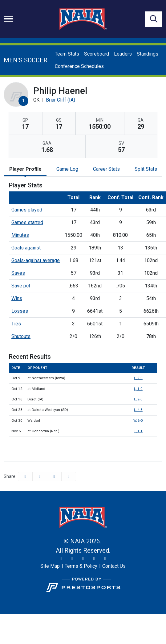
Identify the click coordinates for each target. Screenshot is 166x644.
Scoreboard (97, 54)
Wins (17, 298)
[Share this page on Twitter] (40, 477)
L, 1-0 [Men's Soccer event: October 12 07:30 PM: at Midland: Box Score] (138, 389)
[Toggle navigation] (8, 19)
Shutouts (21, 336)
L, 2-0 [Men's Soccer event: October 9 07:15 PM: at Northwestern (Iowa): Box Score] (138, 378)
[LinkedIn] (105, 559)
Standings (148, 54)
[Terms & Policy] (81, 566)
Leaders (123, 54)
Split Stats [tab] (146, 169)
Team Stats (67, 54)
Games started (27, 222)
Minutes (20, 235)
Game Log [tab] (67, 169)
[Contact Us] (114, 566)
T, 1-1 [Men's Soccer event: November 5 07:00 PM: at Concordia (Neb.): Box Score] (138, 431)
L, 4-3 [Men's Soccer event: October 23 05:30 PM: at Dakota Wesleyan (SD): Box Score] (138, 410)
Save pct (21, 286)
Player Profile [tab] (25, 169)
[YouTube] (94, 559)
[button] (69, 477)
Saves (18, 273)
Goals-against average (36, 260)
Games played (27, 210)
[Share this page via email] (54, 477)
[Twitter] (61, 559)
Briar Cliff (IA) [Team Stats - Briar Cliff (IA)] (61, 100)
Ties (16, 324)
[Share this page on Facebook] (25, 477)
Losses (20, 311)
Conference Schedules (79, 66)
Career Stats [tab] (106, 169)
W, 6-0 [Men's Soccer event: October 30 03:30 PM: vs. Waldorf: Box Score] (138, 420)
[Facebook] (83, 559)
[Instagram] (72, 559)
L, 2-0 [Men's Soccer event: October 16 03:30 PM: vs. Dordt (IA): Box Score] (138, 399)
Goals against (26, 248)
